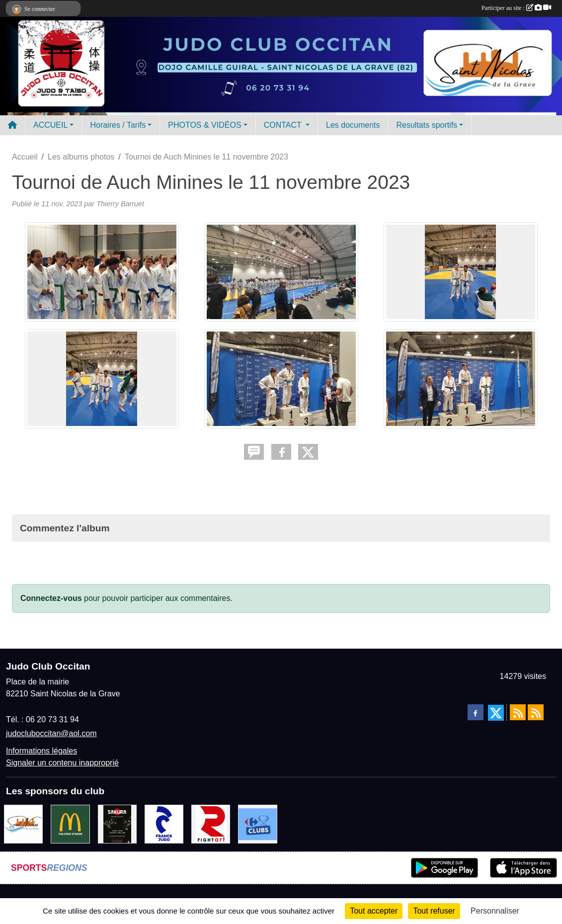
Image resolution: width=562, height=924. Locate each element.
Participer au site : (516, 8)
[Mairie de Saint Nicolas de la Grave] (23, 823)
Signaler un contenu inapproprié (62, 763)
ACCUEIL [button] (50, 125)
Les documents (353, 125)
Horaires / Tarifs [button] (118, 125)
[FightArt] (211, 823)
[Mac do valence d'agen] (70, 823)
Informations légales (41, 751)
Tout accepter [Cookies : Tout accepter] (374, 911)
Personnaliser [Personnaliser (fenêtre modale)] (495, 911)
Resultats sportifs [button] (427, 125)
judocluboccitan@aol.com (51, 733)
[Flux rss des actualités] (518, 712)
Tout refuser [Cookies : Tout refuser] (434, 911)
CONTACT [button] (284, 125)
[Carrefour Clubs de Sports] (257, 823)
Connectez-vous (51, 598)
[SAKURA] (117, 823)
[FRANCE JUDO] (164, 823)
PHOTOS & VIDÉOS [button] (204, 125)
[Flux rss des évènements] (536, 712)
